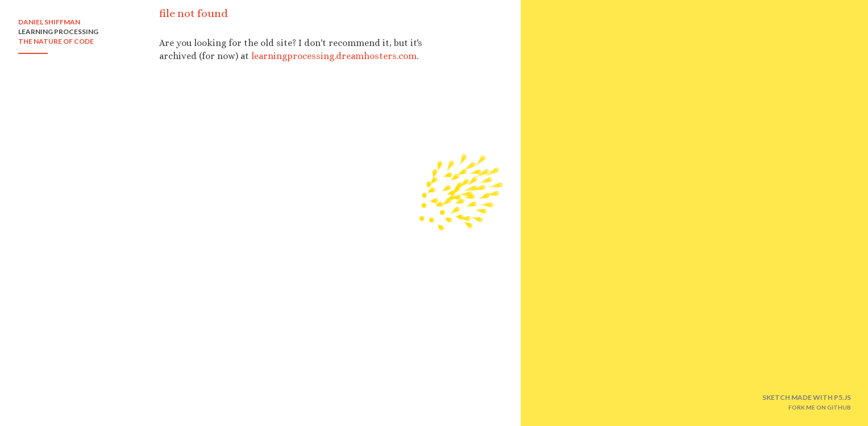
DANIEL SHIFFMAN (49, 22)
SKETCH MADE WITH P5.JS (807, 397)
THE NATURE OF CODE (56, 41)
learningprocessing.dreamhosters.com (334, 56)
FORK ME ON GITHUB (820, 407)
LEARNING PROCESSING (58, 32)
